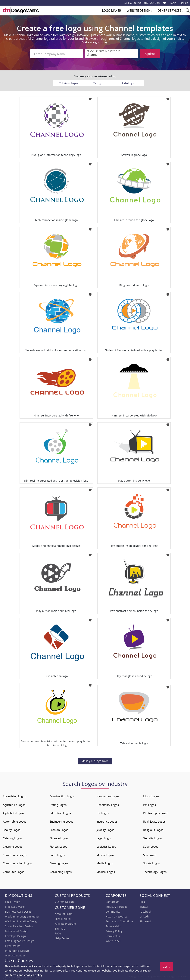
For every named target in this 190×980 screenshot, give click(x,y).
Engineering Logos (61, 821)
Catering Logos (12, 837)
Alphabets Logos (13, 812)
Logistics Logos (106, 846)
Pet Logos (150, 804)
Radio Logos (128, 82)
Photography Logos (156, 812)
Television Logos (69, 82)
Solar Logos (151, 846)
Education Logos (60, 812)
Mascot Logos (105, 854)
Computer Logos (14, 871)
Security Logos (153, 837)
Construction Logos (62, 795)
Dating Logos (58, 804)
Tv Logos (98, 82)
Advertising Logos (14, 795)
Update (150, 54)
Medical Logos (106, 871)
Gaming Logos (59, 863)
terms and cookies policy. (26, 975)
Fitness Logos (58, 846)
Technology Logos (155, 871)
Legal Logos (104, 837)
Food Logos (57, 854)
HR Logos (103, 812)
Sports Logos (152, 863)
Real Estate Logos (154, 821)
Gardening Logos (61, 871)
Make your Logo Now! (95, 760)
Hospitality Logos (108, 804)
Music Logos (151, 795)
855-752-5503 (153, 3)
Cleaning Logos (13, 846)
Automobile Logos (15, 821)
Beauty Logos (12, 829)
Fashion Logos (59, 829)
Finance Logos (59, 837)
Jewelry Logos (105, 829)
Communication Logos (17, 863)
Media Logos (105, 863)
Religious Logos (153, 829)
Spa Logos (150, 854)
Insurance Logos (107, 821)
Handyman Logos (108, 795)
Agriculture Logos (14, 804)
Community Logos (15, 854)
